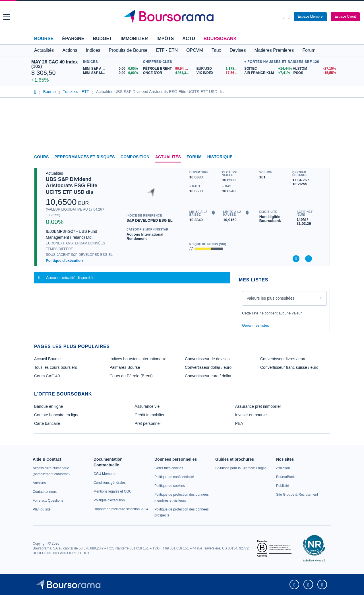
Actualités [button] (44, 50)
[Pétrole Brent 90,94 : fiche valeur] (168, 69)
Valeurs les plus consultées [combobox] (271, 298)
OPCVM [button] (195, 50)
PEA (239, 423)
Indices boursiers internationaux (138, 359)
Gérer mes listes (256, 325)
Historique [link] (220, 157)
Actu (189, 39)
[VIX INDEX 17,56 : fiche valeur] (219, 73)
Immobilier (134, 39)
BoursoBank (220, 39)
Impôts (165, 39)
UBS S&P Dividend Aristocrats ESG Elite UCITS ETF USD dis (72, 186)
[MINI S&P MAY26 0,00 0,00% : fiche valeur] (112, 73)
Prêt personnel (147, 423)
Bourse (44, 39)
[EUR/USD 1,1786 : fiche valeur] (219, 69)
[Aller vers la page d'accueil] (183, 17)
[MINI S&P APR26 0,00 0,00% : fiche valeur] (112, 69)
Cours (42, 157)
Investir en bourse (251, 415)
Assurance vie (147, 406)
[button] (7, 17)
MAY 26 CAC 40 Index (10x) (55, 64)
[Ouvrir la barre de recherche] (284, 17)
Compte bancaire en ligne (57, 415)
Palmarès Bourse (125, 367)
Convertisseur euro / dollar (208, 376)
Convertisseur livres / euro (283, 359)
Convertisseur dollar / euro (208, 367)
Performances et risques (85, 157)
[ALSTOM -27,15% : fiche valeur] (313, 69)
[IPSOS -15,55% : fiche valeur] (313, 73)
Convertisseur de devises (207, 359)
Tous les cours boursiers (56, 367)
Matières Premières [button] (274, 50)
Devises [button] (238, 50)
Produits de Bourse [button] (128, 50)
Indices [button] (93, 50)
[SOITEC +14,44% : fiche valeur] (266, 69)
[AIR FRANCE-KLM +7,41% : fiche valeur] (266, 73)
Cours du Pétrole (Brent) (131, 376)
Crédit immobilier (149, 415)
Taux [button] (216, 50)
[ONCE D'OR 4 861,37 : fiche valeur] (168, 73)
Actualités (168, 157)
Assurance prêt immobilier (258, 406)
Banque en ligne (48, 406)
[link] (39, 483)
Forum (309, 50)
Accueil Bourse (47, 359)
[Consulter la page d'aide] (288, 17)
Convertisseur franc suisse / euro (289, 367)
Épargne (73, 39)
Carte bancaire (47, 423)
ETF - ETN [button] (167, 50)
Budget (102, 39)
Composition (135, 157)
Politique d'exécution (64, 261)
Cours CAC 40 (47, 376)
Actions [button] (70, 50)
